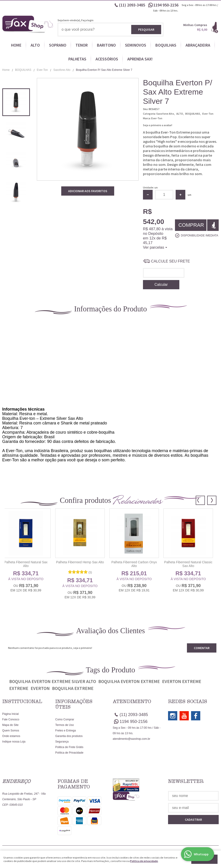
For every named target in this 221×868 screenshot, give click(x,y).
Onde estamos (11, 736)
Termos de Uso (65, 725)
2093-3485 (132, 5)
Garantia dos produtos (69, 736)
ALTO (35, 45)
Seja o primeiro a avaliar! (158, 125)
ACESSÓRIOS (107, 59)
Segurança (62, 742)
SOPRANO (58, 45)
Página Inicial (10, 714)
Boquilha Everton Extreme (129, 681)
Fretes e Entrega (65, 731)
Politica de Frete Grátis (69, 747)
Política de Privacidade (69, 753)
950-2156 (166, 5)
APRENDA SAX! (140, 59)
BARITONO (106, 45)
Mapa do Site (10, 725)
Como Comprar (65, 719)
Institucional (22, 701)
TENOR (82, 45)
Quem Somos (11, 731)
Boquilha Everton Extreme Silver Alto (53, 681)
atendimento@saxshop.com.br (132, 739)
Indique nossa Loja (14, 742)
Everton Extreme (182, 681)
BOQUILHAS (166, 45)
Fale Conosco (11, 719)
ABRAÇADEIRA (198, 45)
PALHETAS (77, 59)
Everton (40, 688)
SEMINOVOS (136, 45)
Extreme (19, 688)
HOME (16, 45)
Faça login (87, 20)
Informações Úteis (74, 704)
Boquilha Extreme (73, 688)
